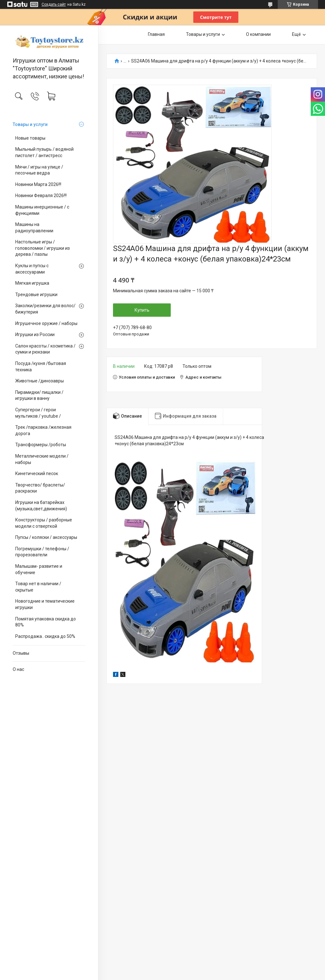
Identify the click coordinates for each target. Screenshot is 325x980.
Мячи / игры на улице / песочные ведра (39, 170)
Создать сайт (54, 4)
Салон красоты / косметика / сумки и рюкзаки (45, 349)
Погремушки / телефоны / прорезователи (42, 552)
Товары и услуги (30, 124)
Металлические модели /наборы (42, 459)
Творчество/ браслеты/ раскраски (40, 488)
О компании (258, 34)
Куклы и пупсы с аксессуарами (32, 269)
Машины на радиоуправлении (34, 228)
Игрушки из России (35, 334)
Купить (142, 310)
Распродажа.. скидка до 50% (45, 636)
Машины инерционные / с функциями (42, 210)
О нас (18, 669)
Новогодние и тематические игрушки (45, 604)
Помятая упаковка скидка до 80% (46, 622)
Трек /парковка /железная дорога (43, 430)
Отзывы (21, 653)
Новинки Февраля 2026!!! (41, 195)
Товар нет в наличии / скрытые (38, 587)
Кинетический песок (37, 473)
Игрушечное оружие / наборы (46, 323)
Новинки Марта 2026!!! (38, 184)
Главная (156, 34)
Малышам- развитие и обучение (39, 569)
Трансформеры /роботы (41, 445)
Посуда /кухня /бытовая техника (41, 367)
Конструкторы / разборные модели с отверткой (44, 523)
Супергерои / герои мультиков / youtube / (38, 413)
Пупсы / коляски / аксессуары (46, 537)
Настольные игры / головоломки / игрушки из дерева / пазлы (43, 248)
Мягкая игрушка (32, 283)
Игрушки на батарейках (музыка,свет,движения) (41, 506)
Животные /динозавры (40, 381)
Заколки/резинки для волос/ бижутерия (45, 309)
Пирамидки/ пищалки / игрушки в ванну (39, 395)
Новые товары (30, 138)
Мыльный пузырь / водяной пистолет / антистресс (44, 152)
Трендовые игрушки (36, 295)
